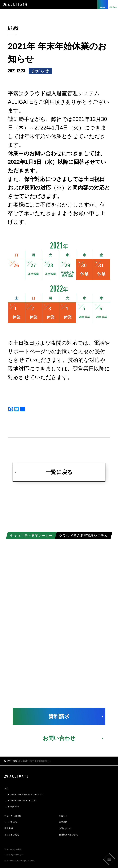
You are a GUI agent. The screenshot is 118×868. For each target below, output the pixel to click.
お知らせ (17, 761)
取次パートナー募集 (13, 849)
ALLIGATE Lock (22, 801)
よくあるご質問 (12, 835)
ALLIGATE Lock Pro (25, 794)
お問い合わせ (59, 738)
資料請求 (59, 716)
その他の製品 (13, 807)
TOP (9, 761)
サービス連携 (11, 822)
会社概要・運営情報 (68, 835)
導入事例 (9, 828)
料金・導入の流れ (13, 816)
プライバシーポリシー (14, 855)
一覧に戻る (59, 472)
